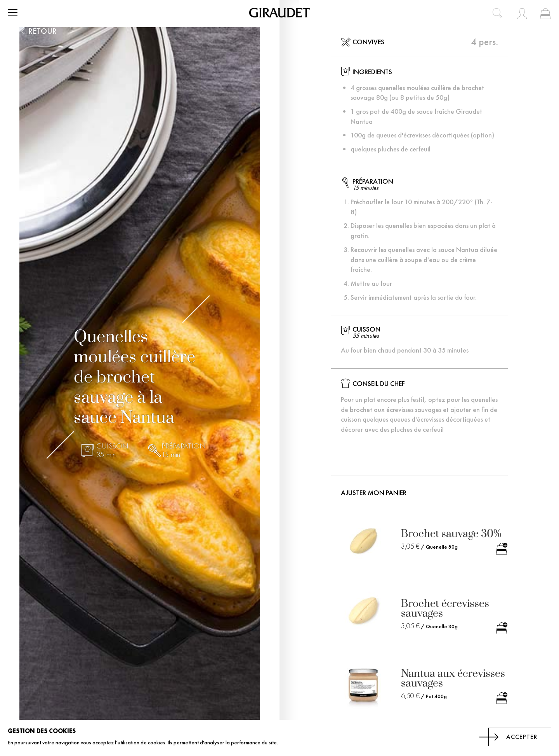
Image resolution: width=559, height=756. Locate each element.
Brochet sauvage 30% (451, 534)
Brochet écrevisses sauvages (445, 608)
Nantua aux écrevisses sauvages (453, 678)
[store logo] (279, 13)
